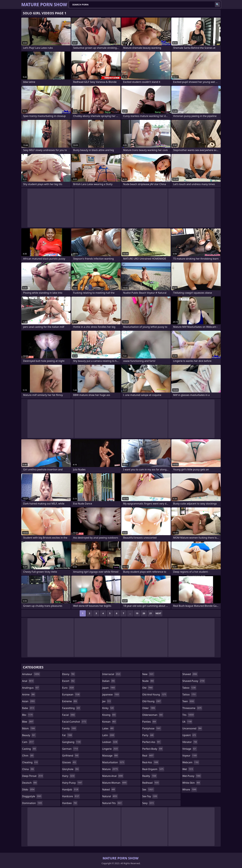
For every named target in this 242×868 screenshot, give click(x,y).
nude (148, 681)
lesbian (110, 742)
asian (29, 701)
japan (109, 688)
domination (32, 803)
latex (108, 728)
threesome (192, 708)
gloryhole (71, 769)
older (149, 708)
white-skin (191, 783)
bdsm (29, 728)
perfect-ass (152, 742)
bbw (28, 722)
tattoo (189, 694)
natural (110, 796)
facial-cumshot (75, 722)
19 (137, 613)
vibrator (190, 742)
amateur (31, 674)
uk (187, 722)
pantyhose (152, 728)
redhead (151, 783)
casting (29, 749)
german (70, 749)
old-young (152, 701)
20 (144, 613)
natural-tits (112, 803)
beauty (29, 735)
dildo (29, 789)
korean (109, 722)
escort (69, 681)
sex (148, 789)
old (148, 688)
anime (29, 694)
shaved (190, 674)
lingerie (110, 749)
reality (150, 776)
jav (107, 701)
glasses (70, 762)
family (69, 728)
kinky (108, 708)
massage (110, 756)
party (148, 735)
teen (188, 701)
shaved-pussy (194, 681)
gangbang (72, 742)
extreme (70, 701)
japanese (111, 694)
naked (109, 789)
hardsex (70, 803)
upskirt (189, 735)
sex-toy (150, 796)
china (28, 769)
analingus (31, 688)
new (148, 674)
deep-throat (33, 776)
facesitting (71, 708)
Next (158, 613)
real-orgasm (153, 769)
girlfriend (71, 756)
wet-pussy (192, 776)
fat (67, 735)
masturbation (113, 762)
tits (188, 715)
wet (188, 769)
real (148, 756)
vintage (190, 749)
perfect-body (153, 749)
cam (28, 742)
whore (190, 789)
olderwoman (153, 715)
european (71, 694)
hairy (69, 776)
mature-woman (115, 783)
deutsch (30, 783)
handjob (71, 789)
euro (68, 688)
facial (69, 715)
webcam (191, 762)
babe (28, 708)
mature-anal (113, 776)
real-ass (151, 762)
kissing (109, 715)
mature (110, 769)
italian (109, 681)
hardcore (71, 796)
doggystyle (32, 796)
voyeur (190, 756)
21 (151, 613)
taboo (189, 688)
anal (28, 681)
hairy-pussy (72, 783)
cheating (30, 762)
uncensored (192, 728)
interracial (112, 674)
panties (149, 722)
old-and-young (155, 694)
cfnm (28, 756)
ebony (69, 674)
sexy (148, 803)
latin (108, 735)
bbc (28, 715)
